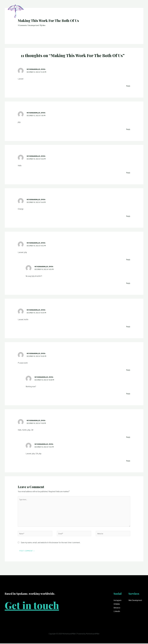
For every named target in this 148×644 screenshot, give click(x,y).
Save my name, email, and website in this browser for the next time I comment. (51, 543)
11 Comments (23, 25)
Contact (138, 12)
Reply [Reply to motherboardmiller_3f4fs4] (128, 86)
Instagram (117, 601)
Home (94, 12)
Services (113, 12)
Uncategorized (35, 25)
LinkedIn (117, 612)
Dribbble (117, 604)
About (103, 12)
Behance (117, 608)
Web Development (135, 601)
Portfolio (126, 12)
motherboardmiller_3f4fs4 (37, 69)
